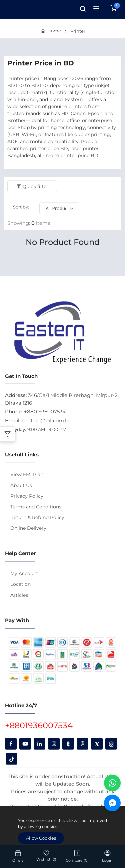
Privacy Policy (27, 496)
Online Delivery (28, 528)
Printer (78, 31)
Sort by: (21, 207)
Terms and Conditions (36, 507)
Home (54, 31)
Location (20, 584)
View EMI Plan (27, 474)
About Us (21, 485)
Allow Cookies (41, 838)
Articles (19, 595)
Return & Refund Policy (37, 517)
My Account (24, 573)
